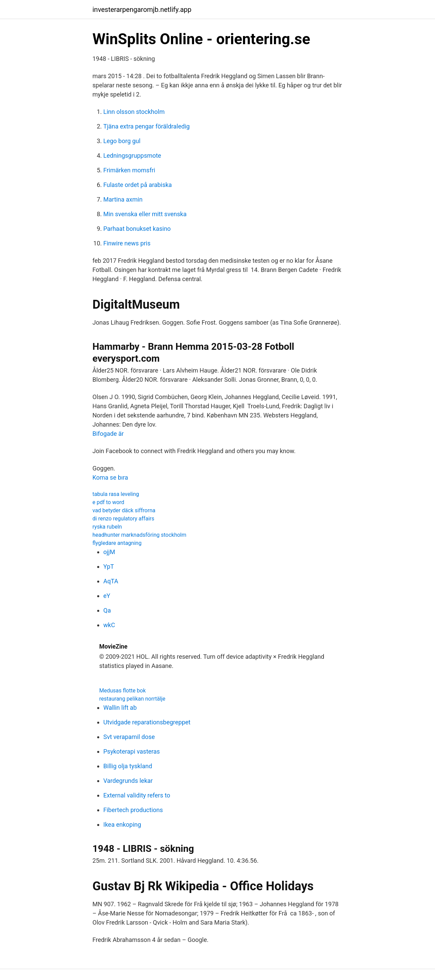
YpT (109, 566)
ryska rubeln (107, 527)
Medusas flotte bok (123, 691)
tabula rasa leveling (116, 494)
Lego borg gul (122, 141)
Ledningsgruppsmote (132, 156)
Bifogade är (108, 434)
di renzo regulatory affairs (123, 519)
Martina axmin (123, 199)
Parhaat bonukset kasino (137, 229)
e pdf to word (108, 502)
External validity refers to (137, 795)
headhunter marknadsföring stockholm (139, 535)
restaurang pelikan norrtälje (132, 699)
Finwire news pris (127, 243)
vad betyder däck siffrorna (124, 510)
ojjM (109, 552)
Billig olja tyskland (128, 766)
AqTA (111, 581)
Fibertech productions (133, 810)
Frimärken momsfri (129, 170)
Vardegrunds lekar (128, 781)
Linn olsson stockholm (134, 112)
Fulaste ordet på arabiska (138, 185)
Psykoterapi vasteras (132, 751)
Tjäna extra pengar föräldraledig (146, 126)
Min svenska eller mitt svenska (145, 214)
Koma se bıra (110, 477)
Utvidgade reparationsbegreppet (147, 722)
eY (107, 596)
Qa (107, 610)
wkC (109, 625)
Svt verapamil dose (129, 737)
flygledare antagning (117, 543)
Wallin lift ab (120, 708)
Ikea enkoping (122, 824)
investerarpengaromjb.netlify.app (142, 10)
